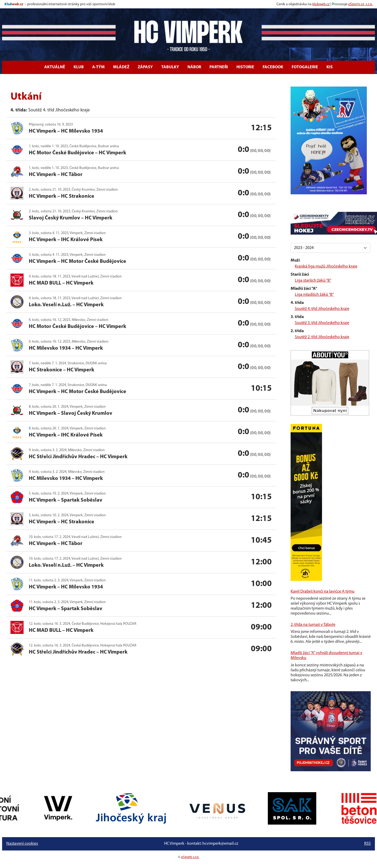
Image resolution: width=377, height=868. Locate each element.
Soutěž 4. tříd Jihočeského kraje (322, 309)
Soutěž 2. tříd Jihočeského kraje (322, 337)
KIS (330, 67)
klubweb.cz (321, 4)
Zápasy (145, 67)
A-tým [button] (98, 67)
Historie (245, 67)
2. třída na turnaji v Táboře (313, 625)
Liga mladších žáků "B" (314, 295)
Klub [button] (79, 67)
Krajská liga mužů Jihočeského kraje (326, 266)
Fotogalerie (305, 67)
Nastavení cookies (22, 844)
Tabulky (170, 67)
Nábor (194, 67)
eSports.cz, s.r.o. (361, 4)
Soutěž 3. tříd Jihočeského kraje (322, 323)
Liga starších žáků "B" (313, 281)
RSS (367, 844)
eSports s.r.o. (190, 857)
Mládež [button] (121, 67)
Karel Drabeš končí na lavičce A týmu (323, 592)
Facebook (273, 67)
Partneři (219, 67)
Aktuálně (55, 67)
